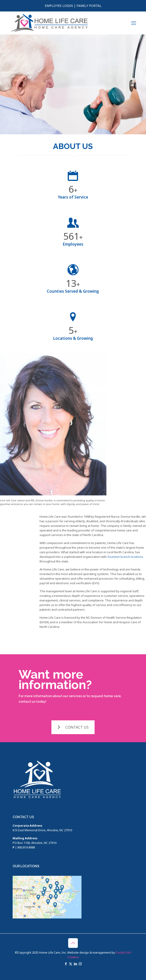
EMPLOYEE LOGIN (59, 6)
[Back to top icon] (73, 943)
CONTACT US (73, 727)
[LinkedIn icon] (75, 964)
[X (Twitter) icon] (71, 964)
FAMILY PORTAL (89, 6)
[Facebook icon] (66, 964)
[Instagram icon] (80, 964)
